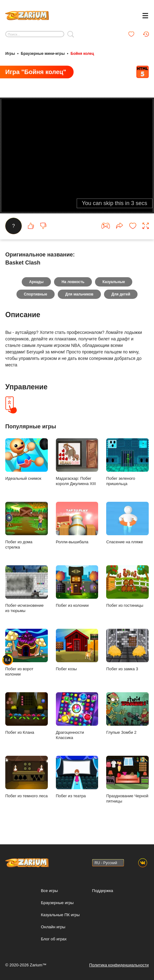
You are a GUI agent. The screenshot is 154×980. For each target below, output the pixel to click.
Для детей (121, 294)
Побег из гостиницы (127, 587)
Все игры (50, 891)
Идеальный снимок (27, 460)
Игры (10, 54)
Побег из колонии (77, 587)
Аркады (36, 282)
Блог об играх (54, 939)
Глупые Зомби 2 (127, 714)
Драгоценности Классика (77, 716)
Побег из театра (77, 777)
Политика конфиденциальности (119, 965)
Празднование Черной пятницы (127, 780)
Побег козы (77, 650)
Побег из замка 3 (127, 650)
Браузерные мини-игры (43, 54)
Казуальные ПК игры (60, 915)
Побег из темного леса (27, 777)
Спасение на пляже (127, 523)
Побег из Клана (27, 714)
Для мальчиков (79, 294)
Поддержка (103, 891)
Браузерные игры (57, 903)
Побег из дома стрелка (27, 526)
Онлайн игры (53, 927)
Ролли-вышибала (77, 523)
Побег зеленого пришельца (127, 462)
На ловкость (73, 282)
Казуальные (114, 282)
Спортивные (36, 294)
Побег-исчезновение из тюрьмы (27, 589)
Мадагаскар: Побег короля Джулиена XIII (77, 462)
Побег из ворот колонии (27, 653)
